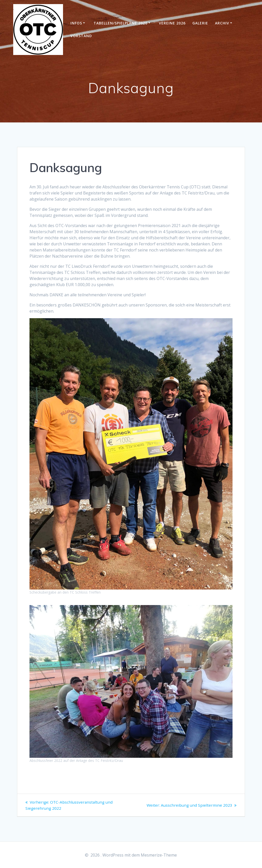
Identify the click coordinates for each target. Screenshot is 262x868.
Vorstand (81, 36)
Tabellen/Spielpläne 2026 (120, 23)
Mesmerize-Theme (159, 855)
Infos (76, 23)
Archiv (222, 23)
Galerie (200, 23)
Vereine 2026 (172, 23)
